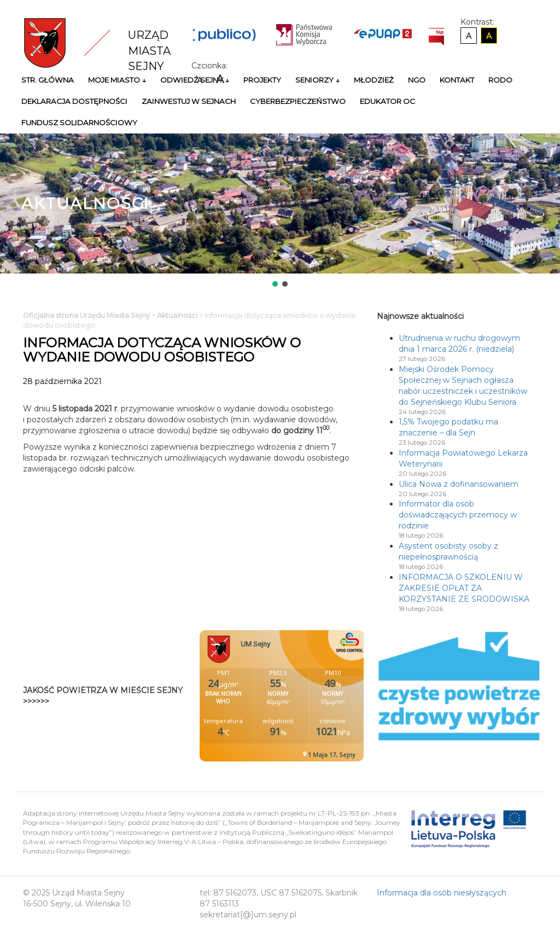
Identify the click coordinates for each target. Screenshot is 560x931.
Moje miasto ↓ (117, 80)
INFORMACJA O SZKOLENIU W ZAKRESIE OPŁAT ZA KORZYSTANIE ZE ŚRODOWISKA (464, 588)
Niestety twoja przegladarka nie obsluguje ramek (309, 696)
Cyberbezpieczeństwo (298, 101)
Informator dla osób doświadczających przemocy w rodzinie (458, 515)
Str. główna (48, 80)
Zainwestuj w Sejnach (189, 101)
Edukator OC (387, 101)
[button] (275, 284)
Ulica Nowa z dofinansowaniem (459, 484)
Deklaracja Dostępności (74, 101)
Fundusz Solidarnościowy (79, 123)
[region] (280, 211)
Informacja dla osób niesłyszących (442, 893)
